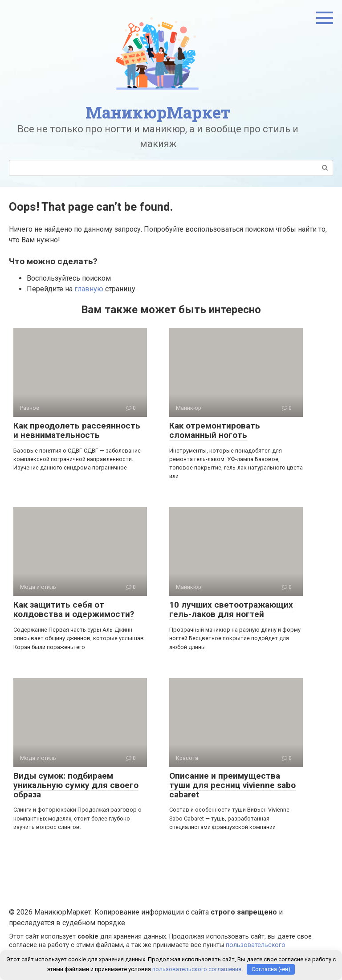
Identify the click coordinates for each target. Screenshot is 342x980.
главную (89, 289)
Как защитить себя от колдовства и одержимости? (74, 609)
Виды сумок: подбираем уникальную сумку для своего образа (76, 785)
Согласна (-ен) (271, 969)
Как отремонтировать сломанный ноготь (215, 430)
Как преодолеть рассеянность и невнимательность (77, 430)
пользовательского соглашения (197, 969)
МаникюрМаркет (158, 112)
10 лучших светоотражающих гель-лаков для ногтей (231, 609)
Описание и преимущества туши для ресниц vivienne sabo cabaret (232, 785)
